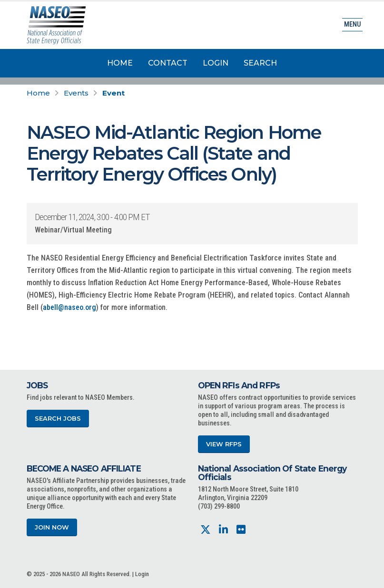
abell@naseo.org (69, 307)
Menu (352, 24)
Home (120, 63)
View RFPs (224, 444)
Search (260, 63)
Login (216, 63)
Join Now (52, 527)
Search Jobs (58, 419)
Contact (168, 63)
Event (113, 93)
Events (76, 93)
